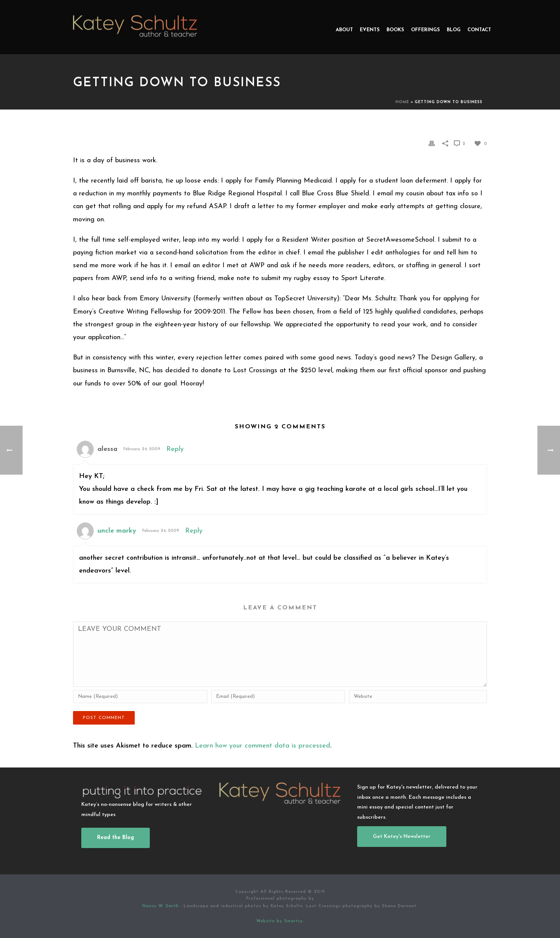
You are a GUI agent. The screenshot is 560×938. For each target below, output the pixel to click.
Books (395, 30)
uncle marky (117, 531)
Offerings (425, 30)
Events (370, 30)
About (344, 30)
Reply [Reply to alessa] (175, 449)
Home (402, 102)
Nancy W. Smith (161, 906)
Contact (479, 30)
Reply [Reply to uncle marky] (194, 531)
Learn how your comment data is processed (262, 746)
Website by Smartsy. (280, 921)
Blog (454, 30)
